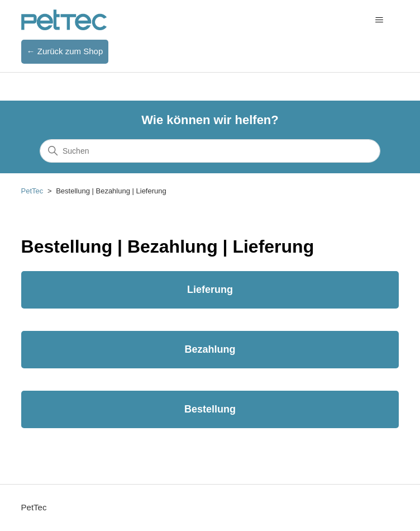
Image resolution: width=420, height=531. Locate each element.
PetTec (32, 191)
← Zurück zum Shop (65, 51)
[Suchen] (210, 151)
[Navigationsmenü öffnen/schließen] (379, 20)
